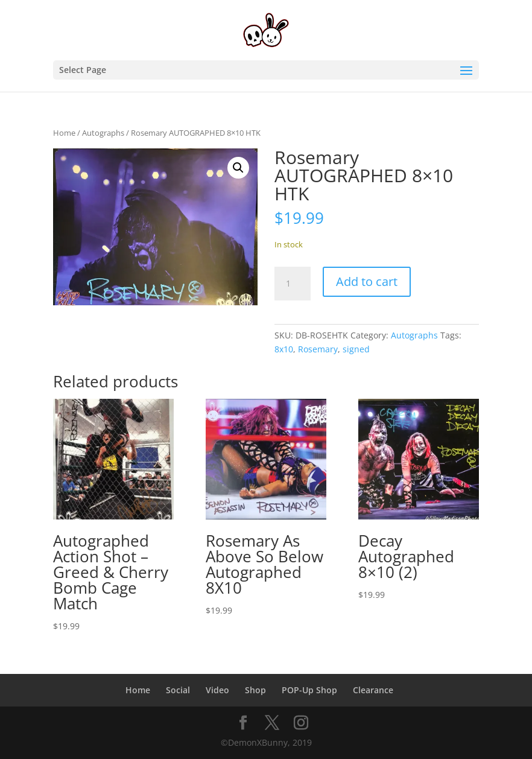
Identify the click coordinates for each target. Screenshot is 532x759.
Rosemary (318, 349)
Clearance (373, 690)
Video (217, 690)
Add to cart (367, 281)
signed (356, 349)
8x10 (284, 349)
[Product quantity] (293, 284)
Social (178, 690)
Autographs (103, 133)
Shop (255, 690)
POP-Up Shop (309, 690)
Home (64, 133)
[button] (238, 168)
